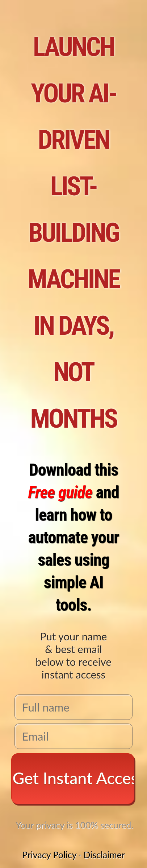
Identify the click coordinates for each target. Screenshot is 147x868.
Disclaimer (104, 855)
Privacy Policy (49, 855)
